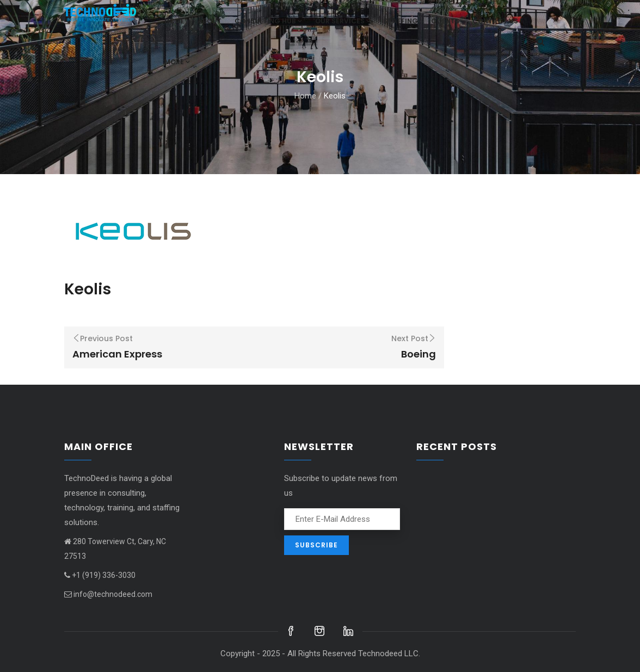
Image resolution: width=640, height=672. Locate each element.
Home (174, 21)
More (177, 62)
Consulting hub (268, 21)
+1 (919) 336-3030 (100, 575)
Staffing (401, 21)
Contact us (495, 21)
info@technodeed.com (108, 594)
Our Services (343, 21)
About (210, 21)
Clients (445, 21)
